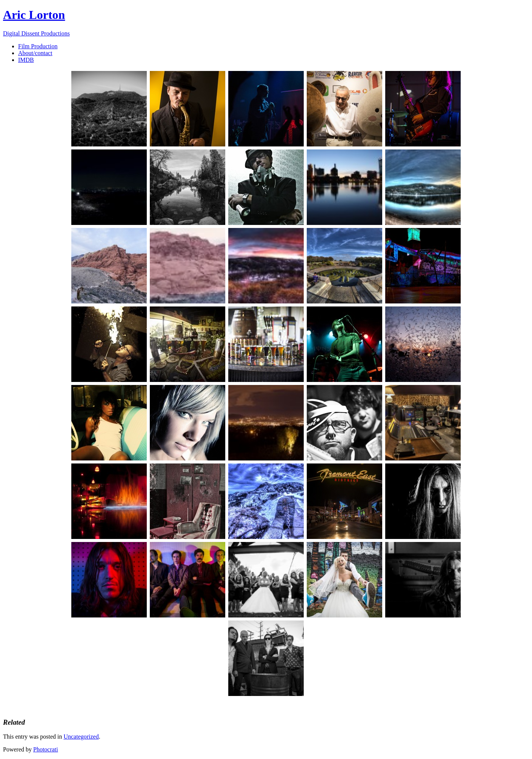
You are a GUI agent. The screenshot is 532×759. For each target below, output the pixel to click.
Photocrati (46, 749)
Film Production (38, 46)
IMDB (26, 60)
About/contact (35, 53)
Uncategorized (81, 737)
